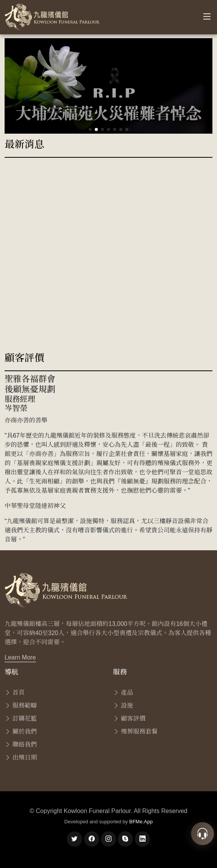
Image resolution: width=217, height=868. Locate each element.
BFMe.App (141, 822)
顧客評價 (129, 718)
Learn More (20, 657)
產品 (123, 693)
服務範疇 (21, 706)
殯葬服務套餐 (135, 731)
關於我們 (21, 731)
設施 (123, 706)
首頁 (15, 693)
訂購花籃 (21, 718)
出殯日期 (21, 757)
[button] (90, 129)
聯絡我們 (21, 744)
